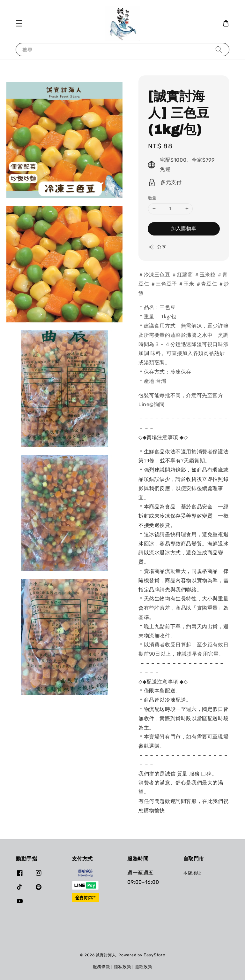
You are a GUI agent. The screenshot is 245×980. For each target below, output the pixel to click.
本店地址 (192, 873)
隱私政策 (123, 967)
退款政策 (144, 967)
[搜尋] (219, 49)
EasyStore (154, 955)
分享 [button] (157, 247)
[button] (19, 23)
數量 (152, 198)
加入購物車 (184, 228)
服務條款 (102, 967)
